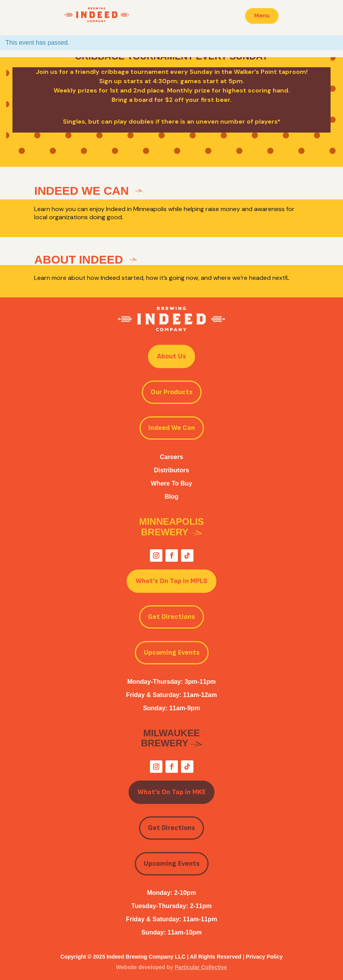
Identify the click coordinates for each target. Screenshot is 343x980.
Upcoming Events (172, 652)
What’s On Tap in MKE (171, 792)
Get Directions (171, 617)
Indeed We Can (172, 428)
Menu (262, 16)
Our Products (172, 392)
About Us (171, 356)
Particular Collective (201, 967)
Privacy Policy (264, 957)
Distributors (171, 470)
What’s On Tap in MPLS (171, 581)
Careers (172, 457)
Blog (172, 497)
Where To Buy (171, 483)
